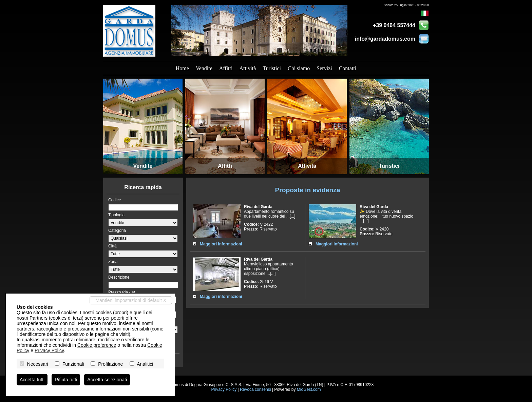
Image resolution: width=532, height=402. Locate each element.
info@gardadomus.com (385, 39)
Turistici (272, 68)
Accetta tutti (32, 380)
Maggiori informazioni (221, 244)
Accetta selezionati (107, 380)
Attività (248, 68)
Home (182, 68)
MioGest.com (309, 389)
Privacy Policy (224, 389)
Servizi (324, 68)
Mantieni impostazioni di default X (131, 300)
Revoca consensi (255, 389)
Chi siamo (299, 68)
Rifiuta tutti (66, 380)
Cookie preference (97, 345)
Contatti (348, 68)
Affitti (226, 68)
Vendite (204, 68)
